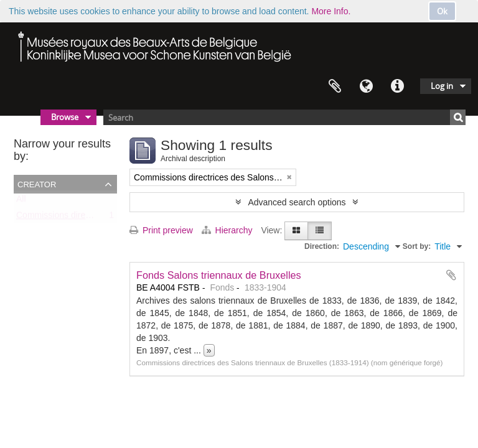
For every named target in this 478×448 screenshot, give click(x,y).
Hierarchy (228, 230)
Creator (37, 184)
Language (366, 86)
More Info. (331, 11)
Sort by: (417, 246)
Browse (65, 117)
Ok (442, 11)
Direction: (322, 246)
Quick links (397, 86)
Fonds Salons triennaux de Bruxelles (219, 275)
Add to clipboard (451, 275)
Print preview (161, 230)
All (21, 202)
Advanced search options (297, 202)
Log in (442, 86)
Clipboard (335, 86)
